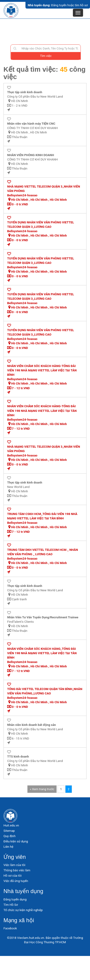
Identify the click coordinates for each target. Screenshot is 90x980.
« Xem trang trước (42, 789)
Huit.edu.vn (11, 825)
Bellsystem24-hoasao (22, 195)
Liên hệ (8, 847)
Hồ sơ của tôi (12, 876)
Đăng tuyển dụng (15, 899)
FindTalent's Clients (20, 622)
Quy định (9, 836)
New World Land (18, 487)
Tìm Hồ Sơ (11, 905)
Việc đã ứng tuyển (16, 881)
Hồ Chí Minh (20, 101)
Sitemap (9, 831)
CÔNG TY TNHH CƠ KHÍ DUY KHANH (33, 128)
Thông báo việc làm (17, 870)
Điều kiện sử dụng (16, 841)
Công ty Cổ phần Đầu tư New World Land (35, 97)
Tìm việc (46, 56)
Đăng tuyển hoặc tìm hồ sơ (58, 5)
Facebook (10, 928)
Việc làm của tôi (14, 865)
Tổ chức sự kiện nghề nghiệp (23, 910)
